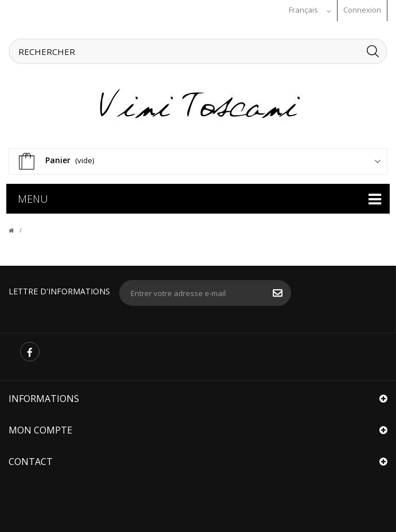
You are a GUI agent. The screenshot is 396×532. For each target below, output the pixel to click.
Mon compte (40, 429)
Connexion (362, 10)
